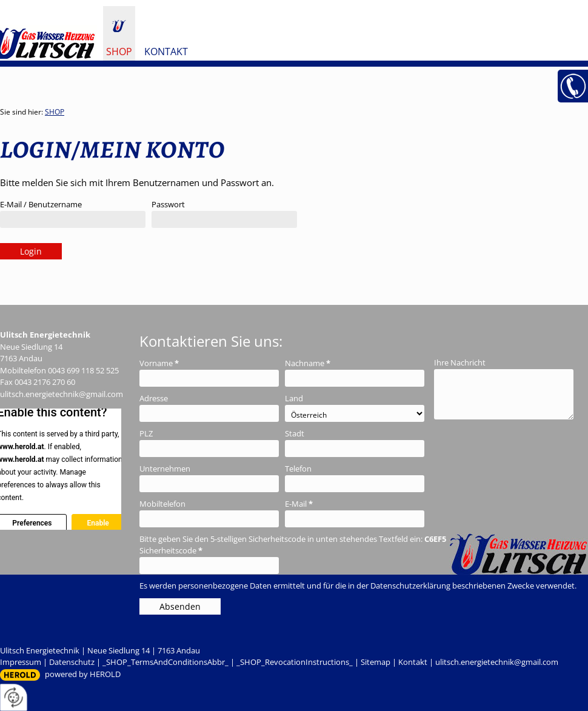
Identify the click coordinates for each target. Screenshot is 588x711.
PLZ (146, 433)
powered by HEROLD (83, 674)
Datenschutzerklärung (410, 586)
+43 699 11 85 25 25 (573, 86)
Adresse (154, 398)
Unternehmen (165, 469)
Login (31, 251)
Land (294, 398)
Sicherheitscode (171, 550)
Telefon (298, 469)
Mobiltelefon (162, 504)
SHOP (119, 52)
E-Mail (299, 504)
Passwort (168, 204)
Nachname (308, 363)
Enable (98, 523)
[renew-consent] (14, 697)
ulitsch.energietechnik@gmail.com (62, 394)
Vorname (159, 363)
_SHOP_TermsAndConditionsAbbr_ (165, 662)
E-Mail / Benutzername (41, 204)
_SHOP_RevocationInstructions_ (295, 662)
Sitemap (376, 662)
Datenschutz (72, 662)
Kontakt (166, 52)
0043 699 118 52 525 (83, 370)
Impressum (21, 662)
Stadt (295, 433)
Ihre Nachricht (460, 362)
